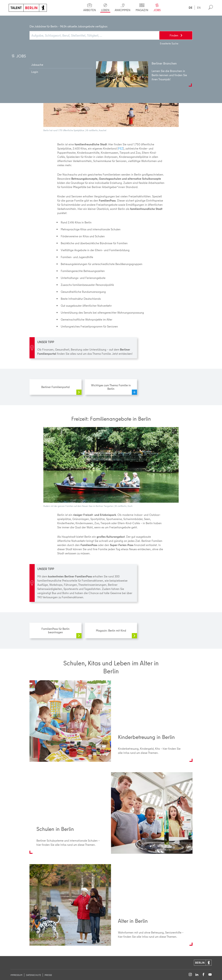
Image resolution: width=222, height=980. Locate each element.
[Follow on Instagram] (190, 975)
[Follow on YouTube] (210, 975)
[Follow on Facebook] (203, 975)
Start (15, 19)
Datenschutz (33, 975)
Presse (48, 975)
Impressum (16, 975)
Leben (29, 19)
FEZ (121, 148)
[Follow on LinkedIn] (197, 975)
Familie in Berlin (58, 19)
